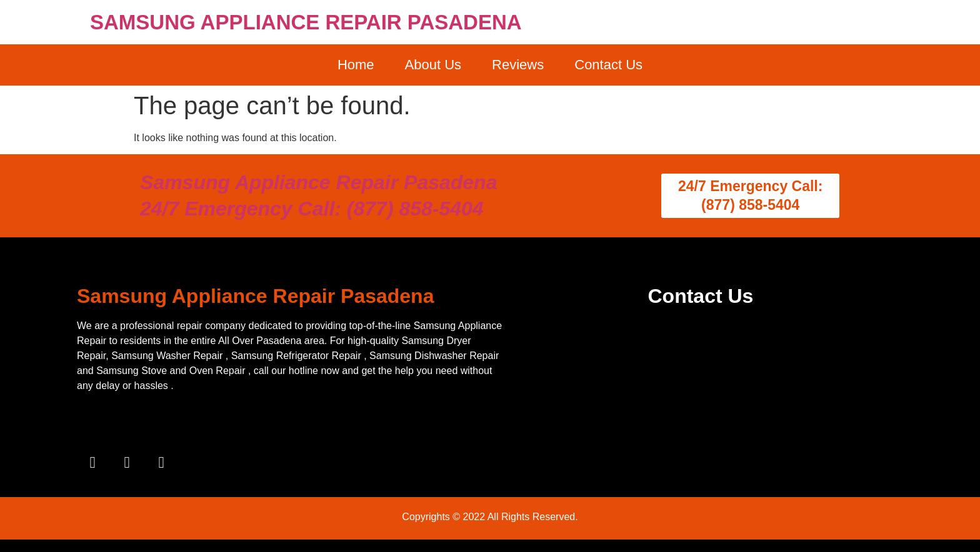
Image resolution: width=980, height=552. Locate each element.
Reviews (518, 65)
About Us (433, 65)
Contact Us (608, 65)
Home (356, 65)
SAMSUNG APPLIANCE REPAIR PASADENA (306, 22)
